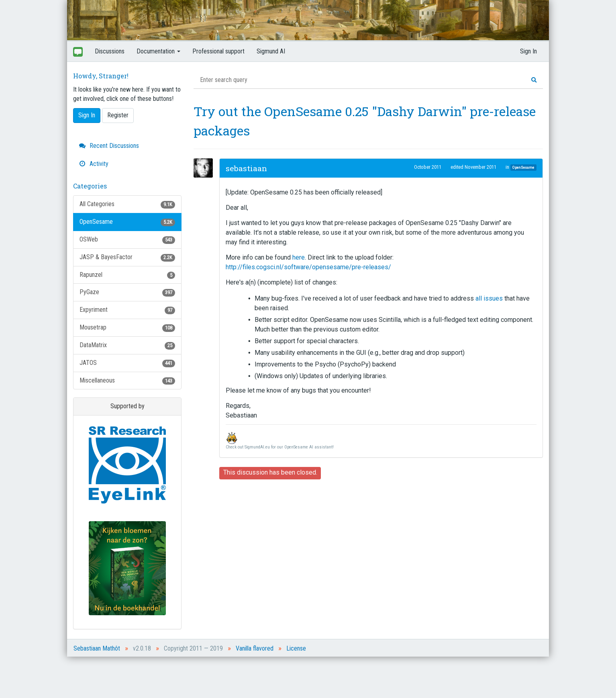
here (299, 257)
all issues (489, 298)
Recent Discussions (109, 146)
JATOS (127, 363)
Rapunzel (127, 275)
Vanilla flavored (255, 648)
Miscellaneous (127, 381)
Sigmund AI (271, 51)
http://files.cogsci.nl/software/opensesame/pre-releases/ (308, 267)
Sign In (528, 51)
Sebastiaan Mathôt (97, 648)
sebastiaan (246, 168)
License (296, 648)
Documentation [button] (158, 51)
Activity (94, 164)
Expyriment (127, 310)
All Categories (127, 204)
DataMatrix (127, 345)
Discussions (110, 51)
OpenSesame (127, 222)
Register (118, 115)
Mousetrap (127, 328)
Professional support (218, 51)
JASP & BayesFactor (127, 257)
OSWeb (127, 240)
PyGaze (127, 292)
